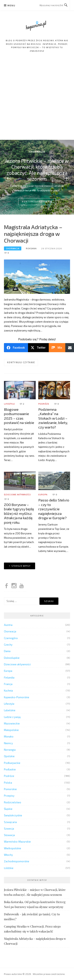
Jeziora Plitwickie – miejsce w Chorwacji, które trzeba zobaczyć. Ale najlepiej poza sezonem (37, 170)
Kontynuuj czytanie (37, 201)
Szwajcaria (10, 822)
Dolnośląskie (12, 658)
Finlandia (9, 678)
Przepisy (9, 796)
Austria (8, 625)
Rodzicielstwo (13, 802)
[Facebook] (16, 348)
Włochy (8, 855)
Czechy (8, 645)
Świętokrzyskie (13, 815)
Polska (8, 783)
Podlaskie (10, 769)
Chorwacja (37, 152)
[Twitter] (38, 348)
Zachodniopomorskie (17, 861)
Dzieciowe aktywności (17, 495)
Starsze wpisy (21, 566)
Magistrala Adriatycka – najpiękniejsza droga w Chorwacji (33, 234)
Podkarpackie (12, 763)
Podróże (44, 404)
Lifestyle (9, 404)
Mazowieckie (12, 723)
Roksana (31, 248)
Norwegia (10, 750)
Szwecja (9, 829)
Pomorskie (10, 789)
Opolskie (9, 756)
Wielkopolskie (13, 848)
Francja (8, 684)
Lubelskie (10, 710)
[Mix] (57, 348)
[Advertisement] (37, 101)
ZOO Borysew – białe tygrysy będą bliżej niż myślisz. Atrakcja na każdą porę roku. (19, 513)
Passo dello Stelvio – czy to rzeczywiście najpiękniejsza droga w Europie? (54, 509)
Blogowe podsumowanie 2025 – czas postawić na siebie (19, 416)
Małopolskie (11, 730)
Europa (43, 495)
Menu (11, 5)
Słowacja (9, 835)
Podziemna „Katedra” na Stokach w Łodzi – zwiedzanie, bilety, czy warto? (53, 418)
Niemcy (8, 743)
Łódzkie (9, 868)
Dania (7, 651)
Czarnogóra (11, 638)
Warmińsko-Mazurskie (17, 842)
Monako (9, 736)
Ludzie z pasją (12, 717)
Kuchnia (8, 691)
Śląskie (8, 809)
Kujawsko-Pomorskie (17, 697)
